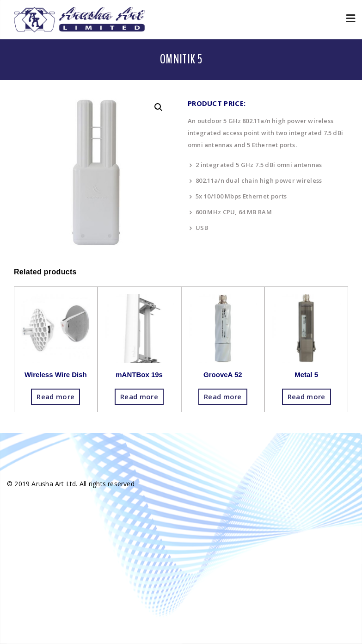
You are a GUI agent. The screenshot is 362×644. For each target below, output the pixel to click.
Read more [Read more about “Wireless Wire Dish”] (55, 396)
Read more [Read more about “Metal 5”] (307, 396)
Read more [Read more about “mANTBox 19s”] (139, 396)
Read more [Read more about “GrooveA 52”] (223, 396)
